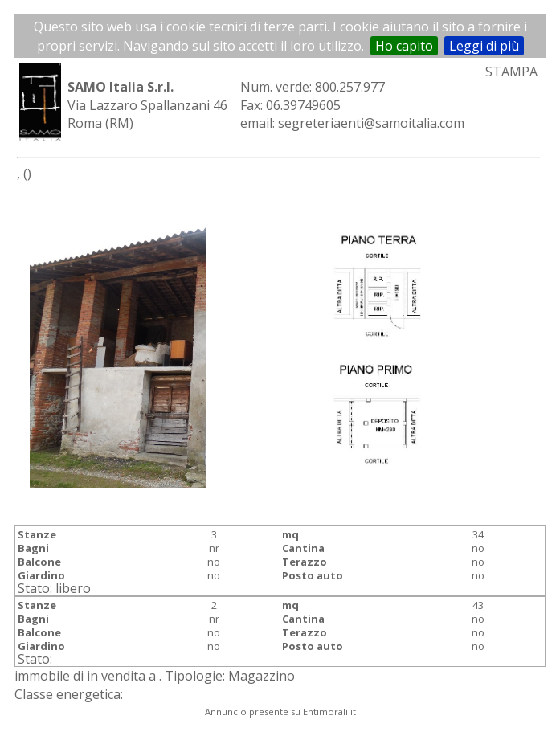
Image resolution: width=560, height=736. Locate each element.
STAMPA (511, 72)
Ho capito (404, 46)
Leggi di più (484, 46)
